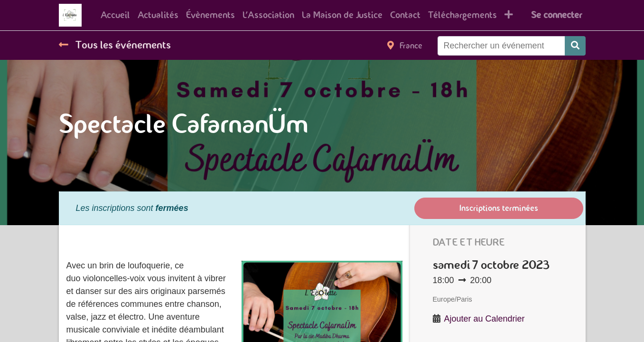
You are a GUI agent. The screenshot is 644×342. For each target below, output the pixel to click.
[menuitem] (115, 15)
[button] (509, 15)
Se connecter (556, 15)
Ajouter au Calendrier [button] (485, 319)
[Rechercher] (575, 46)
